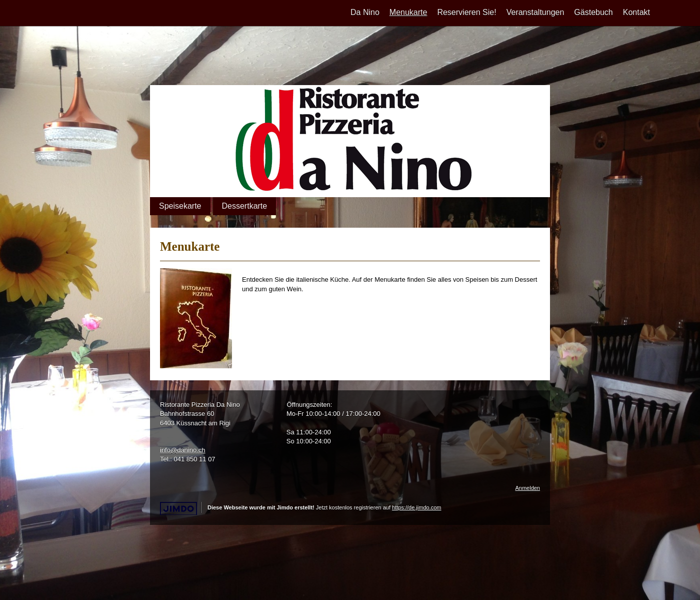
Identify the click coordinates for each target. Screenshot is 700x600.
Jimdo (178, 509)
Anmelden (527, 488)
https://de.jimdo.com (416, 507)
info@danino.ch (183, 450)
